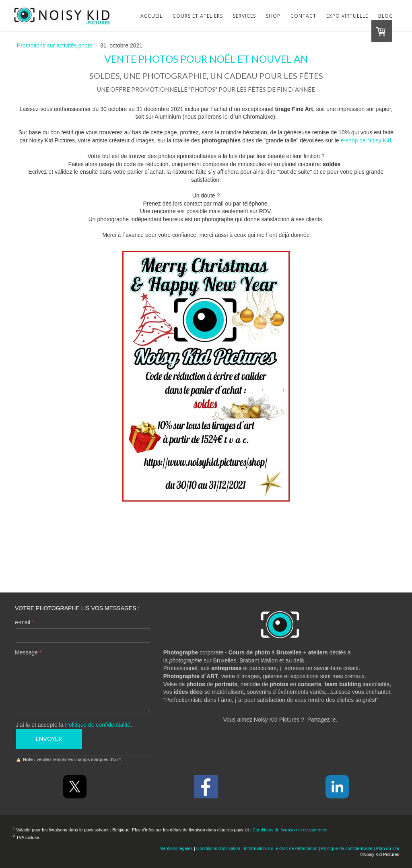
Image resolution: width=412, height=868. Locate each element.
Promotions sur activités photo (55, 45)
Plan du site (388, 848)
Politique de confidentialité (98, 725)
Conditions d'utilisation (218, 848)
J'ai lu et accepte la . (74, 725)
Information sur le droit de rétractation (281, 848)
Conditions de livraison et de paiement (290, 830)
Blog (386, 16)
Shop (273, 16)
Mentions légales (176, 848)
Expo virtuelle (347, 16)
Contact (303, 16)
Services (244, 16)
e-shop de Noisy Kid (366, 140)
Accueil (151, 16)
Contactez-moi (206, 564)
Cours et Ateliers (198, 16)
